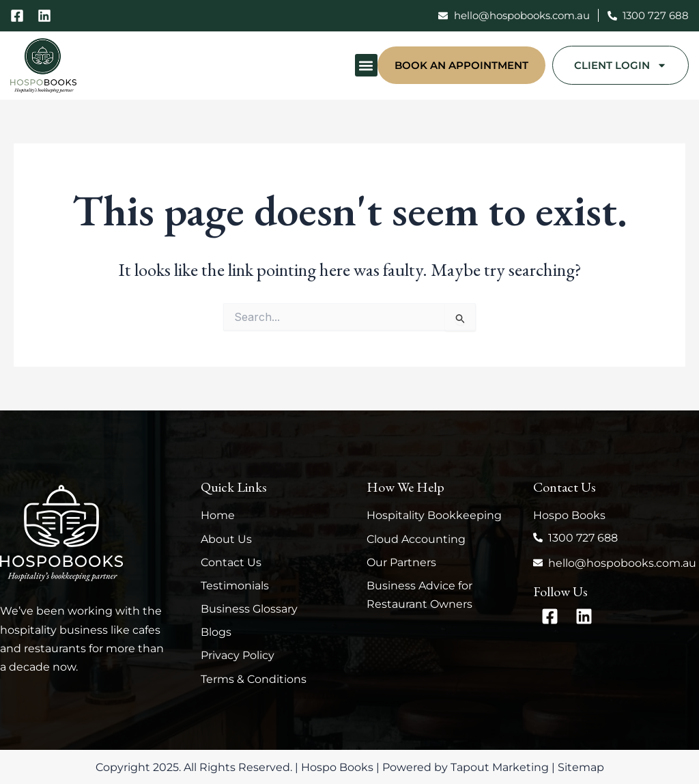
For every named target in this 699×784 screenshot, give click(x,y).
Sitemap (581, 767)
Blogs (216, 632)
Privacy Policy (238, 655)
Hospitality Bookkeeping (434, 515)
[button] (366, 65)
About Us (226, 539)
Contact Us (231, 562)
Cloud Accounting (416, 539)
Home (218, 515)
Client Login (620, 65)
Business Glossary (249, 609)
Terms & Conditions (254, 679)
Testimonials (235, 586)
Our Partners (401, 562)
